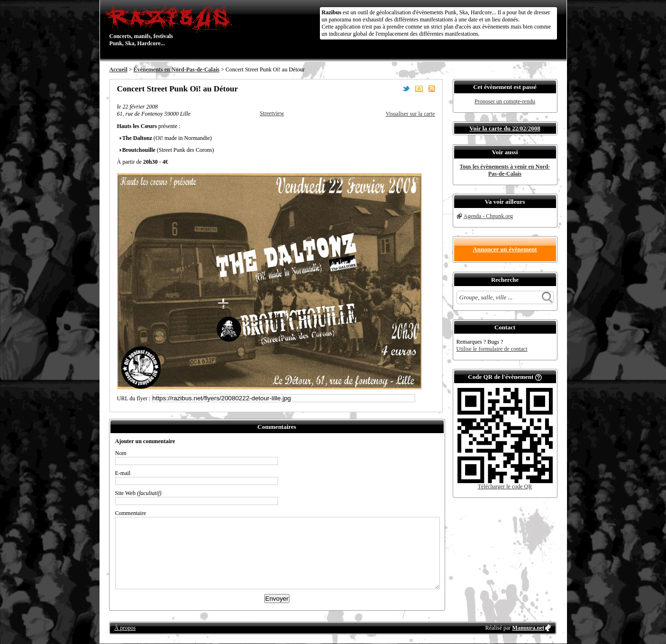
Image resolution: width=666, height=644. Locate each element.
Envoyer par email (419, 89)
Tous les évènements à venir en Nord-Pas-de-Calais (505, 170)
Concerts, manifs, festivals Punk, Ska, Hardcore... (171, 26)
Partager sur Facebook (393, 89)
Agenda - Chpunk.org (488, 216)
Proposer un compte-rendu (505, 101)
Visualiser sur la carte (410, 114)
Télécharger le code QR (505, 486)
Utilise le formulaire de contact (492, 349)
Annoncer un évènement (505, 249)
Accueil (119, 69)
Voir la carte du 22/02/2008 (505, 128)
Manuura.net (528, 628)
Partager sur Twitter (406, 89)
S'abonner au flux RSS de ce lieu (432, 89)
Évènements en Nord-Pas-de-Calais (176, 69)
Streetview (272, 113)
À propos (125, 628)
